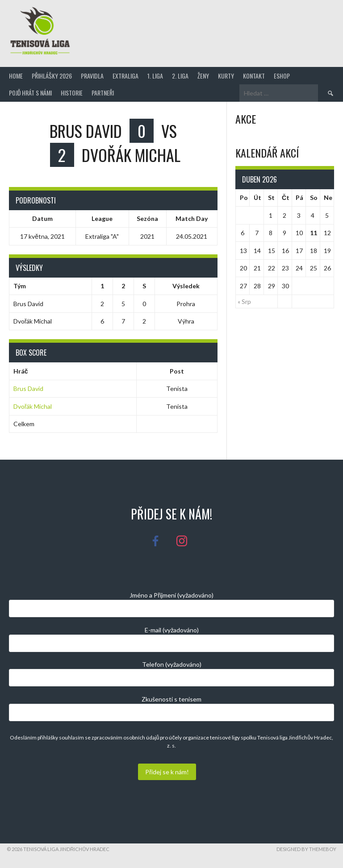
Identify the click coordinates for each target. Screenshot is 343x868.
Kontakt (254, 76)
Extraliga (125, 76)
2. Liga (180, 76)
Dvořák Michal (33, 406)
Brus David (28, 388)
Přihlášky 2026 (52, 76)
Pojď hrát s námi (30, 93)
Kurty (226, 76)
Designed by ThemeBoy (306, 849)
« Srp (244, 301)
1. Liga (155, 76)
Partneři (103, 93)
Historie (72, 93)
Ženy (203, 76)
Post (177, 371)
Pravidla (92, 76)
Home (16, 76)
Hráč (21, 371)
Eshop (282, 76)
